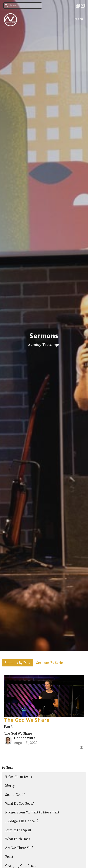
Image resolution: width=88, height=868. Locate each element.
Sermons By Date (18, 663)
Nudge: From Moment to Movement (32, 812)
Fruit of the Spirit (18, 830)
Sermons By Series (50, 663)
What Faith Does (18, 839)
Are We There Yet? (19, 848)
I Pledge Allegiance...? (22, 821)
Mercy (10, 786)
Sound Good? (15, 795)
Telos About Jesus (19, 777)
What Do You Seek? (19, 804)
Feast (9, 857)
